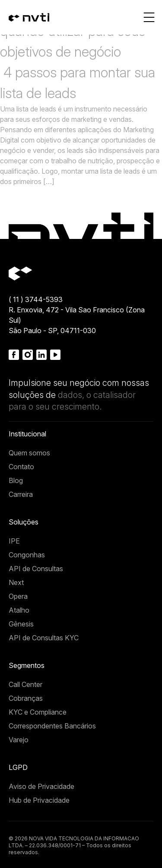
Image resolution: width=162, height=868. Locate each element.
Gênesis (21, 624)
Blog (16, 480)
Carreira (21, 494)
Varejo (19, 740)
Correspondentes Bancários (52, 726)
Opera (18, 596)
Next (16, 582)
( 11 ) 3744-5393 (36, 299)
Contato (21, 467)
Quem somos (29, 453)
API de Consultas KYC (44, 638)
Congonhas (27, 555)
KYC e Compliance (38, 712)
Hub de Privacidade (39, 800)
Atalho (19, 610)
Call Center (25, 684)
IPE (14, 541)
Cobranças (26, 698)
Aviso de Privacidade (41, 786)
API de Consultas (36, 569)
